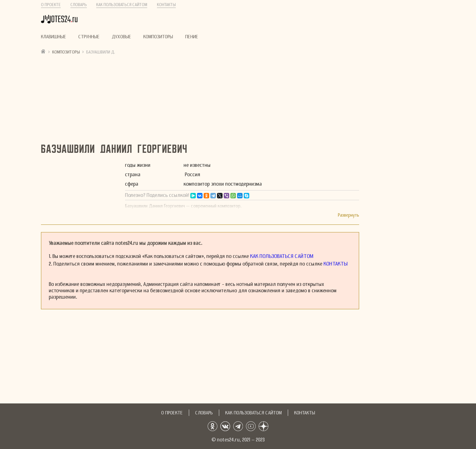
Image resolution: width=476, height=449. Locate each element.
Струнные (89, 37)
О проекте (51, 5)
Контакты (166, 5)
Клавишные (54, 37)
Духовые (121, 37)
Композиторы (158, 37)
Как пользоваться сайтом (122, 5)
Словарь (79, 5)
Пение (192, 37)
